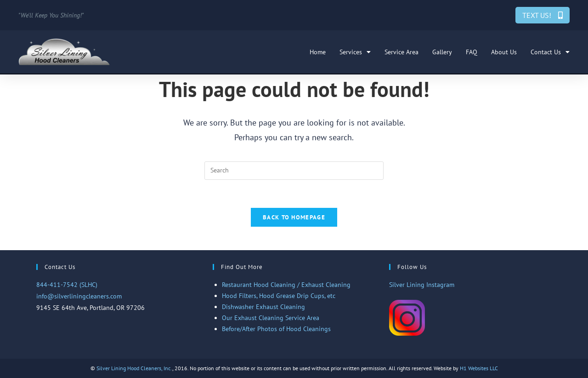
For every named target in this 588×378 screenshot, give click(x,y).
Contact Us (550, 52)
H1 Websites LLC (479, 368)
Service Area (401, 52)
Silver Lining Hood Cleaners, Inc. (134, 368)
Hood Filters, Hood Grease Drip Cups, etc (279, 296)
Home (318, 52)
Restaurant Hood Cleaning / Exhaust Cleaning (286, 285)
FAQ (472, 52)
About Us (504, 52)
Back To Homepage (294, 217)
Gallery (442, 52)
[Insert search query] (294, 171)
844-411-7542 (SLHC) (67, 285)
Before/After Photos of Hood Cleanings (276, 329)
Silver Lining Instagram (422, 285)
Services (355, 52)
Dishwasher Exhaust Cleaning (263, 307)
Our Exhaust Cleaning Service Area (271, 318)
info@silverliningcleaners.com (79, 296)
